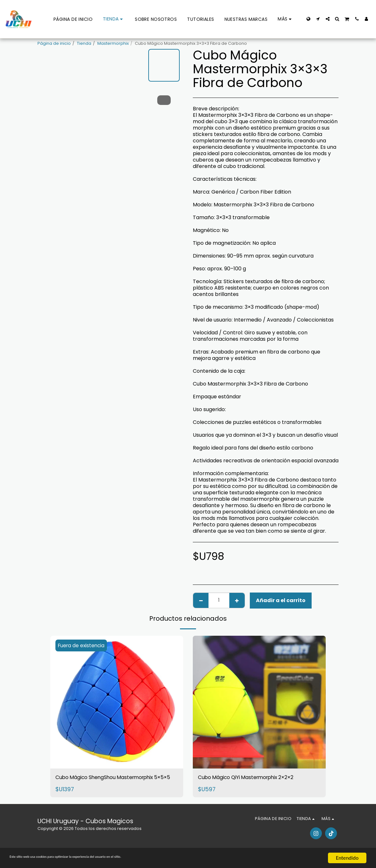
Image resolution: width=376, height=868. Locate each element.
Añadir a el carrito (281, 600)
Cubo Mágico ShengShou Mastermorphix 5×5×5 (94, 783)
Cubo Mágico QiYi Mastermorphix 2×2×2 (259, 778)
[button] (318, 19)
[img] (117, 702)
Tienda (84, 43)
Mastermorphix (113, 43)
